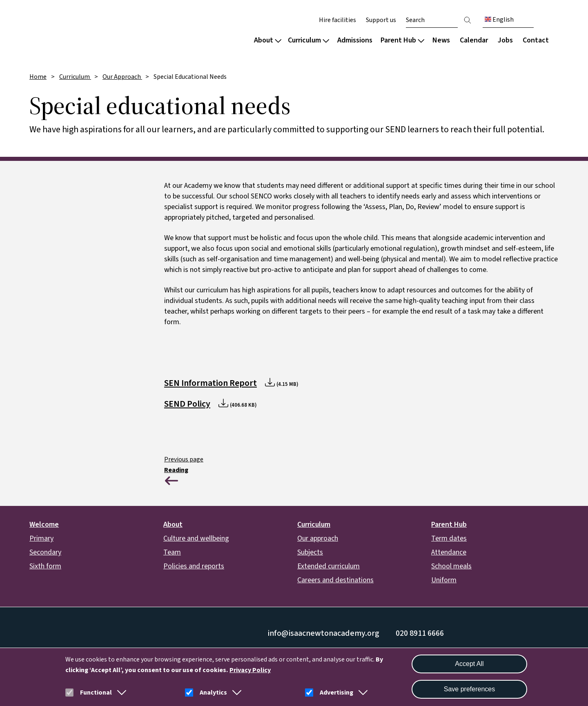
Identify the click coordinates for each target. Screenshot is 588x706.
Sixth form (45, 566)
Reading (176, 470)
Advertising (336, 693)
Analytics (213, 693)
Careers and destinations (335, 580)
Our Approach (122, 77)
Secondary (45, 552)
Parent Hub (402, 40)
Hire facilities (337, 20)
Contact (536, 40)
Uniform (444, 580)
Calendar (474, 40)
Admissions (355, 40)
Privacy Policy (250, 670)
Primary (41, 538)
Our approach (318, 538)
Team (172, 552)
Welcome (44, 524)
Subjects (310, 552)
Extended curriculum (329, 566)
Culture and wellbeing (196, 538)
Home (38, 77)
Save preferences (469, 689)
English (499, 20)
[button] (120, 693)
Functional (96, 693)
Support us (381, 20)
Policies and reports (194, 566)
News (441, 40)
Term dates (449, 538)
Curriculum (308, 40)
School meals (451, 566)
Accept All (469, 664)
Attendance (449, 552)
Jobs (505, 40)
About (268, 40)
